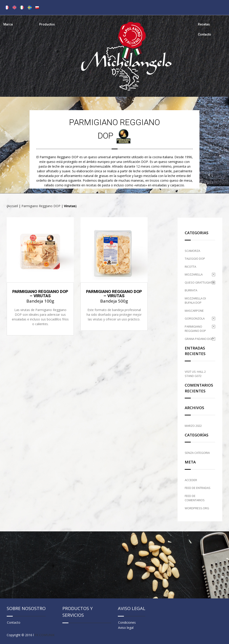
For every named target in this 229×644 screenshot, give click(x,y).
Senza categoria (197, 453)
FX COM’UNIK (45, 635)
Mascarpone (194, 311)
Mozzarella (194, 274)
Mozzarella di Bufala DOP (195, 301)
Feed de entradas (198, 488)
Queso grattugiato (200, 282)
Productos (47, 24)
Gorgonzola (195, 318)
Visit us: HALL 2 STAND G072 (195, 374)
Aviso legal (126, 628)
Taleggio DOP (195, 259)
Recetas (204, 24)
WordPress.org (197, 508)
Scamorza (192, 251)
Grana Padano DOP (199, 339)
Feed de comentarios (195, 498)
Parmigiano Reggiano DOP (41, 206)
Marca (8, 24)
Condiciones (127, 622)
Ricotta (190, 267)
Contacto (205, 34)
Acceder (191, 480)
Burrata (191, 290)
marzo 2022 (193, 426)
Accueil (13, 206)
